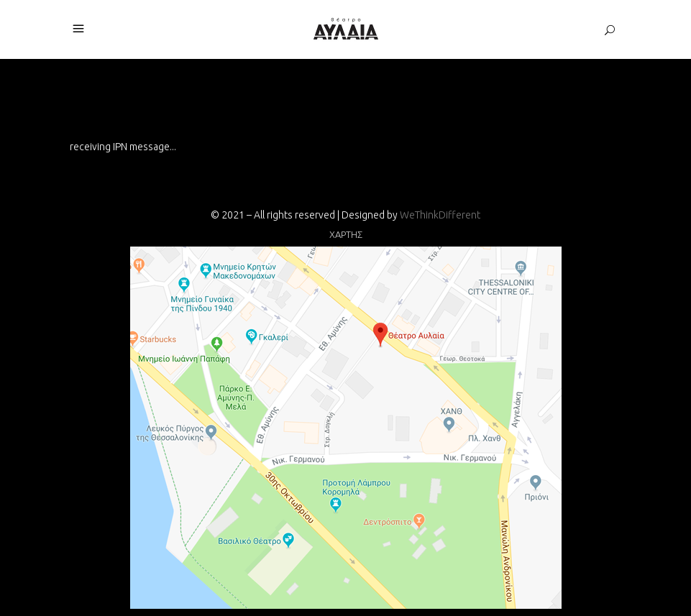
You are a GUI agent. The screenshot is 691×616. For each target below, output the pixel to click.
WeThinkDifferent (440, 215)
